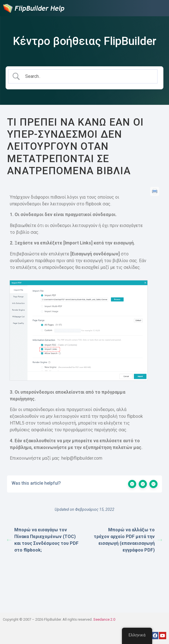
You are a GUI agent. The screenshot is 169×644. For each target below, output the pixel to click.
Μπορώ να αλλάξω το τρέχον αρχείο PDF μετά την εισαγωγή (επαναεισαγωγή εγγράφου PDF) (128, 540)
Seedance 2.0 (104, 619)
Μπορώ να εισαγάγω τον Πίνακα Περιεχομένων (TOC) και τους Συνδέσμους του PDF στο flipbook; (43, 540)
